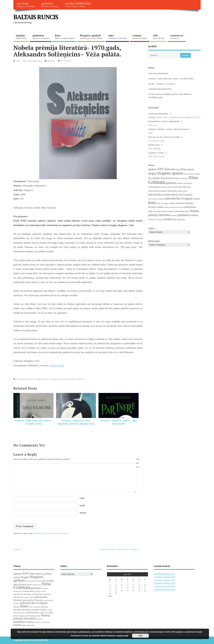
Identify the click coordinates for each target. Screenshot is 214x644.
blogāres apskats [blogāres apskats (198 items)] (170, 173)
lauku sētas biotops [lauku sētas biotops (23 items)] (165, 211)
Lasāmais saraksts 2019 (164, 586)
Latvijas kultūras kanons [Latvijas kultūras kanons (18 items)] (173, 207)
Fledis (151, 133)
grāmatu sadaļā (56, 365)
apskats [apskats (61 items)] (152, 169)
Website (83, 513)
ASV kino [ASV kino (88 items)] (164, 169)
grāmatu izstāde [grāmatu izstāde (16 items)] (166, 187)
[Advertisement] (137, 20)
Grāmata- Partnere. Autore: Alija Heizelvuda (118, 422)
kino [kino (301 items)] (152, 203)
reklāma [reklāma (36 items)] (194, 215)
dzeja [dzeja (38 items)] (163, 178)
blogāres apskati (91, 37)
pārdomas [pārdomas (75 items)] (184, 215)
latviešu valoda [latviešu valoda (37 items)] (156, 207)
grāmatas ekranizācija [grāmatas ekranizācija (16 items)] (184, 183)
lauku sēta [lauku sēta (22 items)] (152, 211)
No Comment (66, 61)
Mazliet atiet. (154, 145)
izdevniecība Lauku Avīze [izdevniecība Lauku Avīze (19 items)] (177, 191)
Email (82, 505)
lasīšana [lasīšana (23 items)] (172, 203)
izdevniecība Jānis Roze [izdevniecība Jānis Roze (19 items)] (181, 187)
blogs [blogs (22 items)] (178, 169)
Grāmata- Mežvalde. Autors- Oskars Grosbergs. (118, 549)
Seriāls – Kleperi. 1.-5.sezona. (162, 84)
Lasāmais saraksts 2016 (164, 577)
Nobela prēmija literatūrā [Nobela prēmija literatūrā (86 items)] (32, 617)
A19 (155, 125)
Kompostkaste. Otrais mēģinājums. (164, 121)
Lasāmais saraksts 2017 (164, 580)
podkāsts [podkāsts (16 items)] (174, 215)
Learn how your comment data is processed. (51, 533)
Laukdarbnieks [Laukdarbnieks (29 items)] (189, 207)
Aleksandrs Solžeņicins (26, 379)
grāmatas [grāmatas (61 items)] (171, 183)
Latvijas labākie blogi (78, 5)
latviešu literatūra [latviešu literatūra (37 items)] (185, 203)
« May (110, 596)
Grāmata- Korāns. (156, 153)
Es (149, 141)
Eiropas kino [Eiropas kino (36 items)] (172, 178)
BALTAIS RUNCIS (36, 17)
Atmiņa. (18, 549)
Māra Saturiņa (78, 379)
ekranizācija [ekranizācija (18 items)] (184, 178)
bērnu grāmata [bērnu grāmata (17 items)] (189, 174)
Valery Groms (159, 156)
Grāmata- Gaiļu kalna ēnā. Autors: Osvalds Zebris (33, 422)
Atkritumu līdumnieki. (158, 73)
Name (82, 498)
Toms (195, 117)
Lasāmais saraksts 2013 (164, 574)
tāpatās (21, 37)
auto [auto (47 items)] (173, 169)
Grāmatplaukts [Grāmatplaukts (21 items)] (154, 187)
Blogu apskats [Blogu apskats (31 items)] (188, 169)
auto (117, 37)
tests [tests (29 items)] (174, 219)
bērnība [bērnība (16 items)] (198, 174)
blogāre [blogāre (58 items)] (152, 174)
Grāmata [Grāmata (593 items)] (157, 182)
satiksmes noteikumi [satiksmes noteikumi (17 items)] (156, 220)
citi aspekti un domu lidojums (180, 117)
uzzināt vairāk (122, 636)
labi (141, 636)
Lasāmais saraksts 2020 (164, 589)
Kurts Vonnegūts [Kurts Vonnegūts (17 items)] (162, 203)
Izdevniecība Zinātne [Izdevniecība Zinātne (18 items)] (156, 199)
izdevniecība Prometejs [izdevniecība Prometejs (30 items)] (181, 195)
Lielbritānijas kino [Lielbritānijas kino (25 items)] (181, 211)
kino (65, 37)
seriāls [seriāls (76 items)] (168, 219)
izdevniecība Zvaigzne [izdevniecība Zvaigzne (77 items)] (179, 198)
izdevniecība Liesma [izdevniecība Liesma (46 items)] (159, 195)
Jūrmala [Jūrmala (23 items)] (197, 199)
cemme (140, 37)
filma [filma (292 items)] (193, 178)
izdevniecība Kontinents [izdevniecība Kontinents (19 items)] (157, 191)
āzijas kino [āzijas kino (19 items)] (181, 220)
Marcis (159, 117)
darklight (152, 117)
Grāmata (54, 379)
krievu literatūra (65, 379)
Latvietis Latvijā (158, 141)
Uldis (18, 61)
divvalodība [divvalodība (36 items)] (154, 178)
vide (159, 37)
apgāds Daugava (43, 379)
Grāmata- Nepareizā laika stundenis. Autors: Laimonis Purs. (76, 422)
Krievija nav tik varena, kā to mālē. (164, 137)
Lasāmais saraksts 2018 (164, 583)
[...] (199, 117)
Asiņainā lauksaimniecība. (160, 89)
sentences (177, 37)
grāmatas (50, 5)
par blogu (26, 5)
